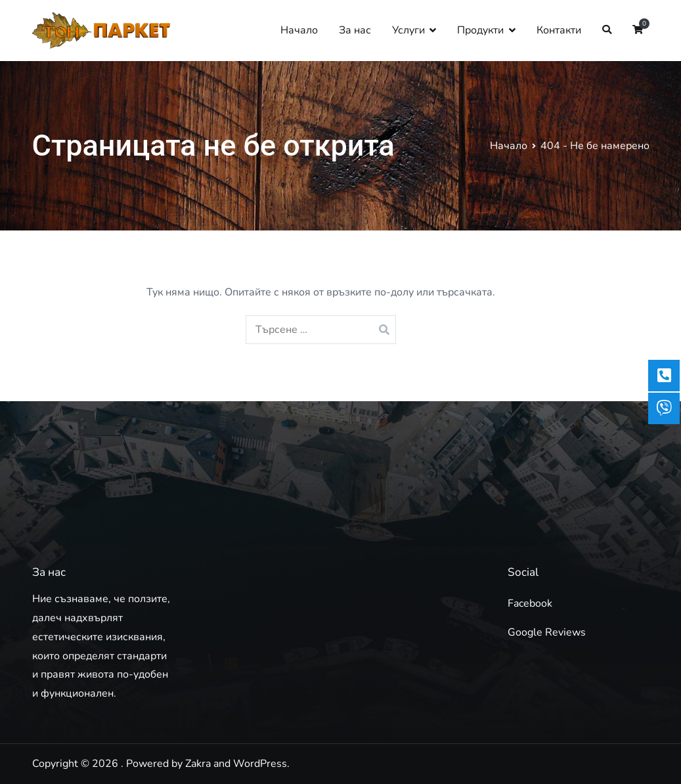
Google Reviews (547, 632)
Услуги (408, 30)
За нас (355, 30)
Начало (299, 30)
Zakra (198, 764)
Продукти (480, 30)
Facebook (530, 603)
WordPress (260, 764)
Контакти (559, 30)
